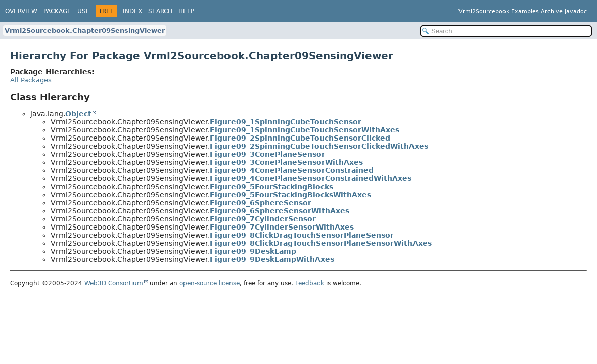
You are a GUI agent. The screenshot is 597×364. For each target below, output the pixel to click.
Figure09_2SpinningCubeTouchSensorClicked (300, 138)
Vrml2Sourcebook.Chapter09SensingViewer (85, 31)
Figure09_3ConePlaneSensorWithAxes (286, 162)
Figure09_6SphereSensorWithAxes (280, 211)
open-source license (210, 283)
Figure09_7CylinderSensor (263, 219)
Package (57, 11)
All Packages (31, 80)
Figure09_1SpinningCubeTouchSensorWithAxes (305, 130)
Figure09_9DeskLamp (253, 251)
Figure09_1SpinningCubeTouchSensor (286, 122)
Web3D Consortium (114, 283)
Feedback (310, 283)
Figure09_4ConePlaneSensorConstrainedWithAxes (311, 178)
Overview (21, 11)
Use (84, 11)
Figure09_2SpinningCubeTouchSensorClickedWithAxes (319, 146)
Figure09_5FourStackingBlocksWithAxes (290, 195)
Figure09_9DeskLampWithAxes (272, 259)
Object (78, 114)
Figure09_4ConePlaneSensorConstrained (292, 170)
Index (132, 11)
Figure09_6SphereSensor (261, 203)
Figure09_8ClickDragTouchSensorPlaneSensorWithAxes (321, 243)
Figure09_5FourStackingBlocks (271, 187)
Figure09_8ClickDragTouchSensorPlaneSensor (302, 235)
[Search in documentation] (506, 31)
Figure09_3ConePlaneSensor (267, 154)
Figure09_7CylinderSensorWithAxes (282, 227)
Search (160, 11)
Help (186, 11)
